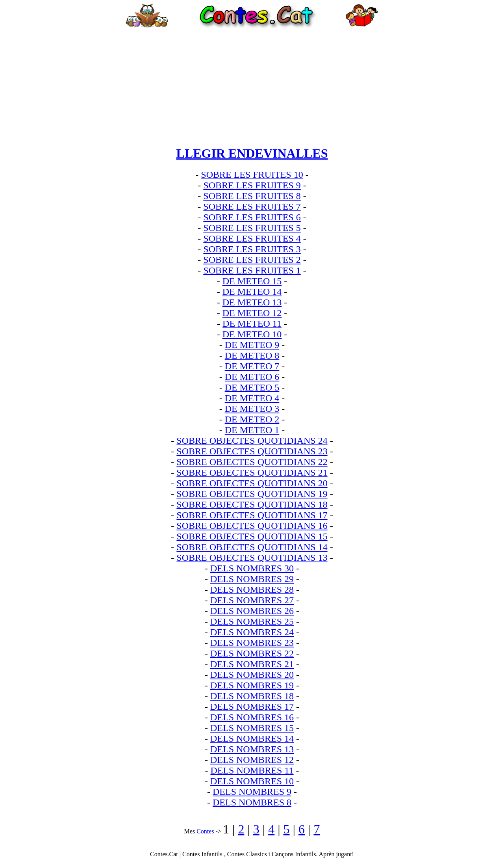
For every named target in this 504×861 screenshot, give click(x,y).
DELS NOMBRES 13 (252, 749)
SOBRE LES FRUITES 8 (252, 196)
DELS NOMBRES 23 (252, 643)
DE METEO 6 (252, 377)
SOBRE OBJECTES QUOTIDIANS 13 (252, 558)
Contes (205, 831)
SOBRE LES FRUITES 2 (252, 260)
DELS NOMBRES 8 (252, 802)
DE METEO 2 (252, 419)
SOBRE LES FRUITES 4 (252, 238)
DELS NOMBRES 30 (252, 568)
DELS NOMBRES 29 (252, 579)
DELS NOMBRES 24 (252, 632)
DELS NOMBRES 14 (252, 738)
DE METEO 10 (252, 334)
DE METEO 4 (252, 398)
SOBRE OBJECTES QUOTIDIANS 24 (252, 441)
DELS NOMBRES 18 (252, 696)
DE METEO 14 (252, 292)
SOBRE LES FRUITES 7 (252, 206)
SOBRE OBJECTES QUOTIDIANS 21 (252, 472)
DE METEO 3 (252, 409)
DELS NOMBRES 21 (252, 664)
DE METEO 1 (252, 430)
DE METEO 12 (252, 313)
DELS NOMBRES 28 (252, 589)
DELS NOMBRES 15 (252, 728)
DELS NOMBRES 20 (252, 675)
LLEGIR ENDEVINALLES (252, 153)
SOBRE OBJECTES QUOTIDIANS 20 (252, 483)
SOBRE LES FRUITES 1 (252, 270)
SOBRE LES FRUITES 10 (252, 175)
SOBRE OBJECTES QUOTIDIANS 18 (252, 504)
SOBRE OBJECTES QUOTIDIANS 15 (252, 536)
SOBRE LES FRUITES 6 (252, 217)
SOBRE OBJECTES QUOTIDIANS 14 (252, 547)
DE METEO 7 (252, 366)
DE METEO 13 (252, 302)
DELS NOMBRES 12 (252, 760)
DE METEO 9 (252, 345)
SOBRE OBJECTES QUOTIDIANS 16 (252, 526)
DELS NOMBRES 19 (252, 685)
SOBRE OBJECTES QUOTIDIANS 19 (252, 494)
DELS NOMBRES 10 (252, 781)
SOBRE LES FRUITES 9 (252, 185)
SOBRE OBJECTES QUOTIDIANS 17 (252, 515)
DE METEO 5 (252, 387)
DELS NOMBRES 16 (252, 717)
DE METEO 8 (252, 355)
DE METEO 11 (252, 324)
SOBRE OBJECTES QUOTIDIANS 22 (252, 462)
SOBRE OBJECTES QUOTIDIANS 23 (252, 451)
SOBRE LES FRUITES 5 (252, 228)
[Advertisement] (252, 83)
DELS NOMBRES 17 (252, 707)
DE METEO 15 (252, 281)
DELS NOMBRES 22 (252, 653)
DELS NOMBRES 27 (252, 600)
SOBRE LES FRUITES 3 (252, 249)
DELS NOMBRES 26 (252, 611)
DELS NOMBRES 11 (252, 770)
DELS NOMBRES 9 (252, 792)
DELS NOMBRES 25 (252, 621)
